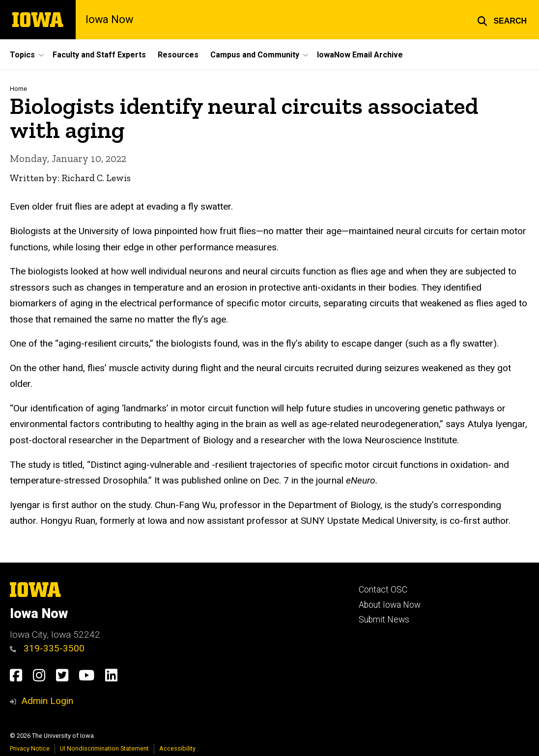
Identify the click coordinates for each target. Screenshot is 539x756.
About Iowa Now (390, 605)
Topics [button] (22, 55)
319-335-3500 (47, 648)
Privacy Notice (30, 748)
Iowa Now (109, 20)
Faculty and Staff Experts (99, 55)
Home (18, 89)
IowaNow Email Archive (360, 55)
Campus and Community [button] (255, 55)
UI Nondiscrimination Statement (104, 748)
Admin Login (47, 701)
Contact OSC (383, 590)
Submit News (384, 620)
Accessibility (177, 748)
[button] (502, 20)
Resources (178, 55)
